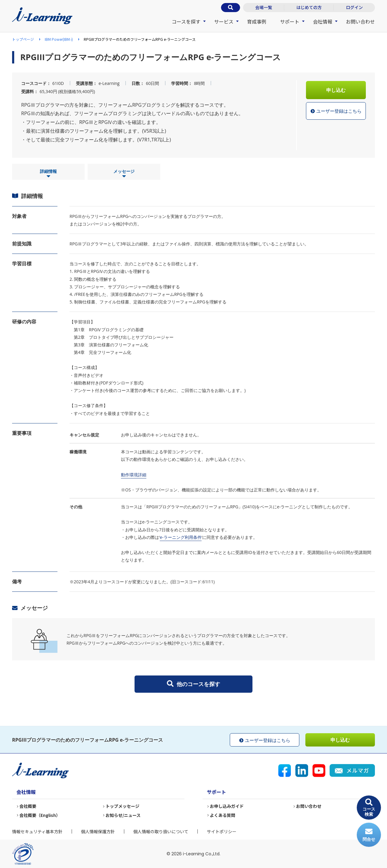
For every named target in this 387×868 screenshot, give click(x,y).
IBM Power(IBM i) (59, 39)
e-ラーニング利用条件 (180, 537)
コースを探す (186, 21)
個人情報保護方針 (98, 831)
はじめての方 (309, 7)
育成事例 (257, 21)
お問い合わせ (360, 21)
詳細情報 (48, 174)
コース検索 (369, 808)
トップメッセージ (122, 806)
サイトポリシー (222, 831)
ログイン (354, 7)
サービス (224, 21)
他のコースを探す (193, 684)
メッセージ (124, 174)
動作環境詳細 (134, 475)
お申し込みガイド (227, 806)
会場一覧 (264, 7)
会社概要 (28, 806)
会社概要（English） (40, 815)
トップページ (23, 39)
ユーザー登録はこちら (336, 111)
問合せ (369, 835)
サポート (290, 21)
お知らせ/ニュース (123, 815)
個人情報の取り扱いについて (161, 831)
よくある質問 (223, 815)
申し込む (336, 90)
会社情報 (323, 21)
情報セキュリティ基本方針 (37, 831)
